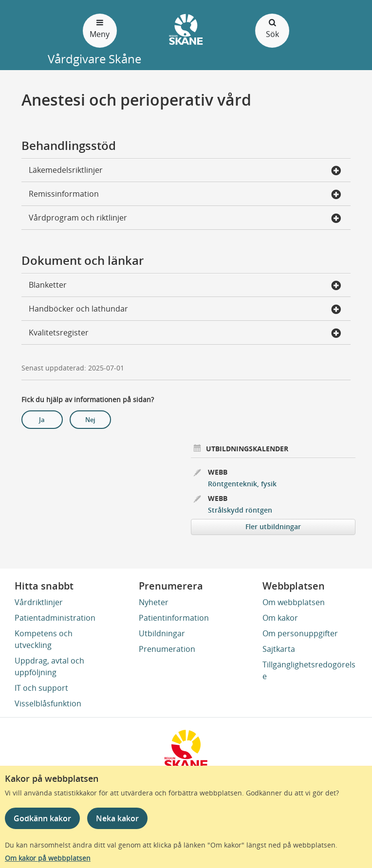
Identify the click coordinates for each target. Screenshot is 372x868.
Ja (42, 420)
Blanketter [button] (185, 286)
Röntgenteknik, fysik (242, 484)
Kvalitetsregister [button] (185, 333)
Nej (90, 420)
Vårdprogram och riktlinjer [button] (185, 219)
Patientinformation (174, 618)
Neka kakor (117, 818)
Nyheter (154, 602)
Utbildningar (162, 633)
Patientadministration (55, 618)
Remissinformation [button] (185, 195)
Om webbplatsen (294, 602)
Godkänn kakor (42, 818)
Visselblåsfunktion (48, 703)
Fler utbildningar (273, 526)
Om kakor (280, 618)
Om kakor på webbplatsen (48, 858)
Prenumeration (167, 649)
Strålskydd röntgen (240, 510)
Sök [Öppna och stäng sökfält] (272, 28)
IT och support (41, 688)
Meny (100, 28)
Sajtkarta (279, 649)
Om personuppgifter (300, 633)
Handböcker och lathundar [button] (185, 310)
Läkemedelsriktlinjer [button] (185, 171)
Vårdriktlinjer (39, 602)
